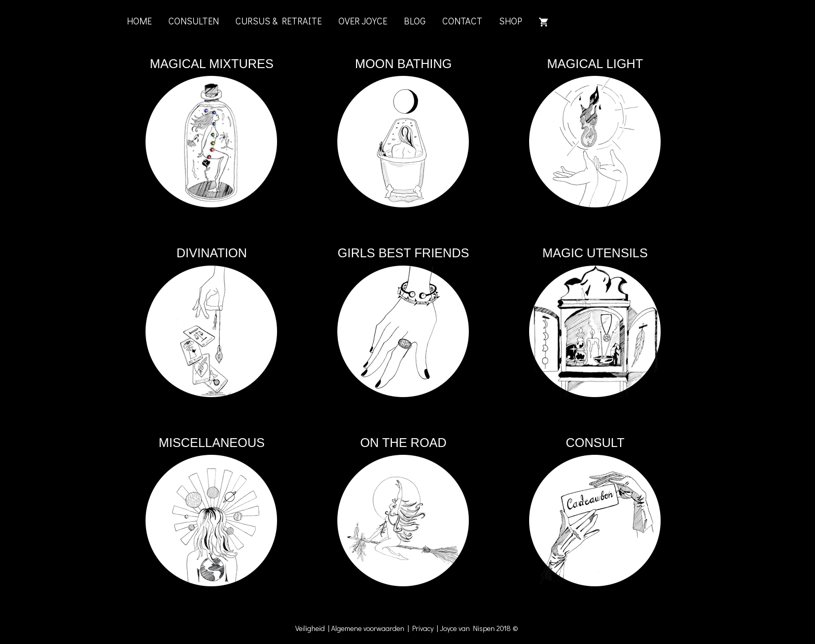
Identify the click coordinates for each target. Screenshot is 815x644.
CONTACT (462, 21)
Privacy (424, 628)
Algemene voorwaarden (368, 628)
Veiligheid (312, 628)
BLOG (415, 21)
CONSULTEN (194, 21)
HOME (139, 21)
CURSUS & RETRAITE (279, 21)
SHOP (511, 21)
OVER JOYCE (363, 21)
